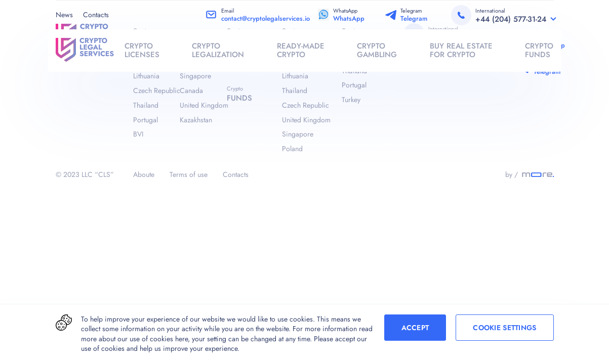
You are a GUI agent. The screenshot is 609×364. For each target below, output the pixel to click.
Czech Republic (157, 90)
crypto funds (539, 50)
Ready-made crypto (301, 50)
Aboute (144, 174)
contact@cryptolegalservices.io (266, 18)
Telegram (414, 18)
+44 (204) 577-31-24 (511, 19)
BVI (138, 134)
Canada (191, 90)
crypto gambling (377, 50)
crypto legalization (218, 50)
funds (239, 98)
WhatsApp (349, 18)
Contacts (96, 15)
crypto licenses (142, 50)
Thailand (146, 105)
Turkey (351, 100)
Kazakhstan (196, 120)
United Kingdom (203, 105)
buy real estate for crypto (461, 50)
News (64, 15)
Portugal (146, 120)
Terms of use (189, 174)
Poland (292, 149)
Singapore (195, 76)
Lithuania (146, 76)
